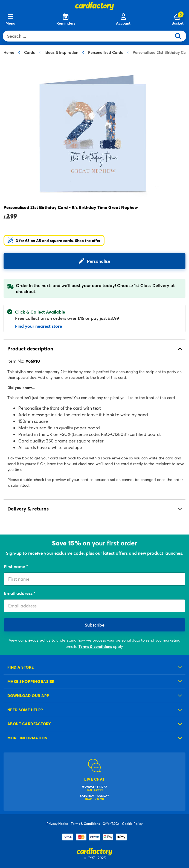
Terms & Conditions (85, 823)
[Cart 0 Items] (178, 20)
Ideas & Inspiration (61, 52)
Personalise (99, 261)
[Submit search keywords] (180, 36)
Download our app (28, 696)
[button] (54, 240)
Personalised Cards (105, 52)
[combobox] (88, 36)
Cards (29, 52)
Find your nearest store (39, 326)
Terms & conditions (95, 646)
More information (27, 738)
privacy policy (38, 640)
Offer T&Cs (111, 823)
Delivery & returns (28, 509)
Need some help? (25, 710)
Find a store (21, 667)
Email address (19, 593)
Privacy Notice (57, 823)
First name (15, 566)
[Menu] (10, 20)
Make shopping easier (31, 681)
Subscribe (95, 625)
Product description (30, 349)
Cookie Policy (132, 823)
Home (9, 52)
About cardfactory (29, 724)
